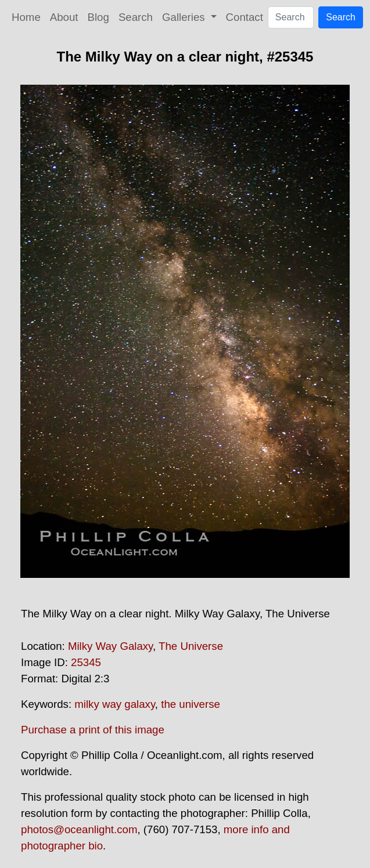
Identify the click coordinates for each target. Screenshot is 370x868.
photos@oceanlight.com (79, 829)
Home (26, 17)
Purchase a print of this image (93, 730)
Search (136, 17)
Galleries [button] (185, 17)
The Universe (191, 646)
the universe (191, 704)
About (64, 17)
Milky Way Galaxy (110, 646)
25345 (86, 662)
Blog (98, 17)
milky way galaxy (115, 704)
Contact (245, 17)
